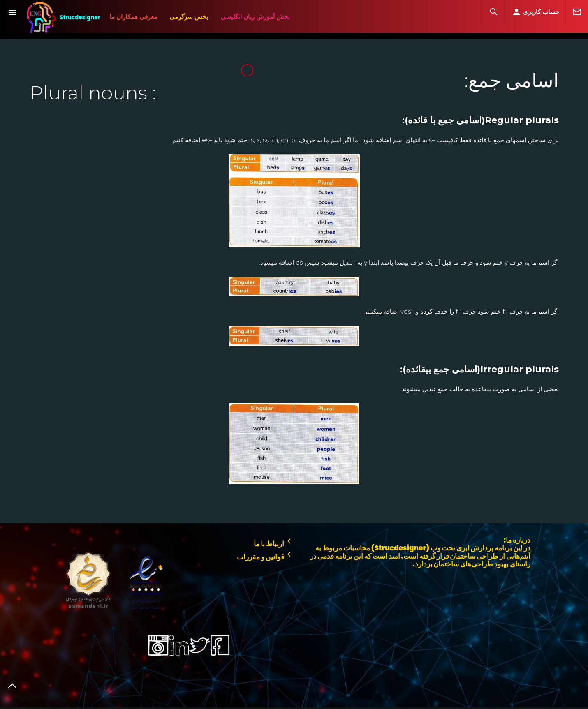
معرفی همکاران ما (133, 17)
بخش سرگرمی (189, 17)
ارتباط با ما (274, 542)
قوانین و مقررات (265, 555)
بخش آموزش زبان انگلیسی (255, 17)
